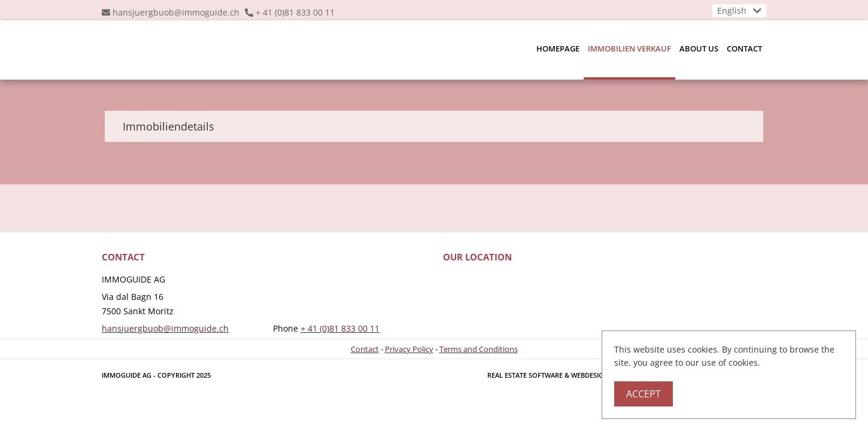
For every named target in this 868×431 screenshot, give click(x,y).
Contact (744, 48)
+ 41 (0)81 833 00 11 (295, 12)
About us (699, 48)
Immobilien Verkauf (629, 48)
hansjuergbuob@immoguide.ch (176, 12)
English (732, 10)
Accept (644, 394)
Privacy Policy (409, 349)
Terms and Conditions (479, 349)
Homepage (558, 48)
